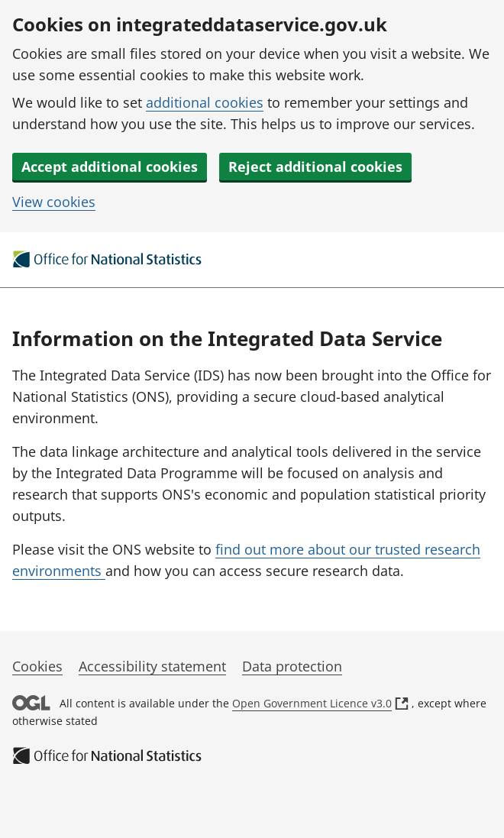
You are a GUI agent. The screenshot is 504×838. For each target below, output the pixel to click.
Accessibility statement (152, 666)
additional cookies (205, 102)
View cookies (54, 202)
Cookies (37, 666)
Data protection (292, 666)
